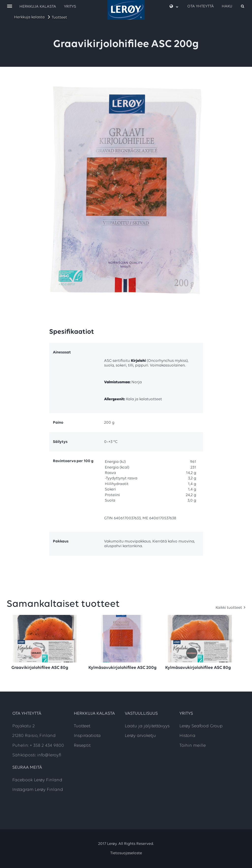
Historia (187, 736)
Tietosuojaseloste (126, 853)
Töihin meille (193, 746)
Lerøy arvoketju (140, 736)
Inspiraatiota (87, 736)
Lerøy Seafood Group (201, 726)
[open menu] (10, 7)
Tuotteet (59, 17)
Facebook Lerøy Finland (37, 780)
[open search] (233, 6)
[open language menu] (174, 7)
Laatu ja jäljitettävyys (147, 726)
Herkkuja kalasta (29, 17)
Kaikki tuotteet (229, 608)
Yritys (70, 7)
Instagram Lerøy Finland (38, 790)
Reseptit (82, 746)
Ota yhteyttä (201, 6)
